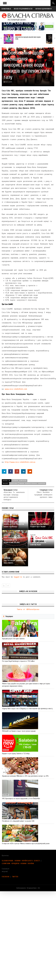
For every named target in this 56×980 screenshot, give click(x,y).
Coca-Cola (14, 483)
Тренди (18, 35)
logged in (18, 577)
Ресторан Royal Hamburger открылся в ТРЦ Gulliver (18, 661)
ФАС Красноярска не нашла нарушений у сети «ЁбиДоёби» (21, 798)
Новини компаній (19, 481)
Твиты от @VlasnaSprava (28, 609)
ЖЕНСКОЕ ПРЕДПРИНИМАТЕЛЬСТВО (23, 9)
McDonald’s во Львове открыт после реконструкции (19, 731)
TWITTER (15, 877)
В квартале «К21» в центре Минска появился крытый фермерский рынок (26, 843)
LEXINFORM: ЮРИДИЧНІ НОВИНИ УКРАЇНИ (18, 863)
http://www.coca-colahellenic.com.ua (20, 462)
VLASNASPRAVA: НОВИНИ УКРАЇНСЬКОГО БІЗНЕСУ (21, 861)
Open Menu (5, 3)
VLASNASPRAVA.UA (6, 9)
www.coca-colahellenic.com (16, 389)
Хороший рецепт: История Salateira (13, 639)
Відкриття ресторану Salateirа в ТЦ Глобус (16, 754)
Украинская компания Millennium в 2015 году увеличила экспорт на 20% (25, 776)
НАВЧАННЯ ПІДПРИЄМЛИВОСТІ (43, 9)
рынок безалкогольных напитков (32, 483)
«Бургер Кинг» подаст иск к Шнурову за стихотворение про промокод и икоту (27, 709)
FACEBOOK (6, 877)
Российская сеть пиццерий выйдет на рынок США (18, 821)
